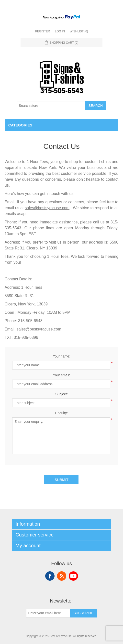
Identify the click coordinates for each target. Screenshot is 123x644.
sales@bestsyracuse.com (47, 208)
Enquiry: (61, 413)
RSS (62, 576)
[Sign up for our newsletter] (48, 613)
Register (42, 31)
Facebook (50, 576)
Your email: (62, 375)
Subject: (61, 394)
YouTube (73, 576)
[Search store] (51, 106)
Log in (60, 31)
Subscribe (84, 613)
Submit (61, 480)
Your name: (61, 356)
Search (96, 106)
